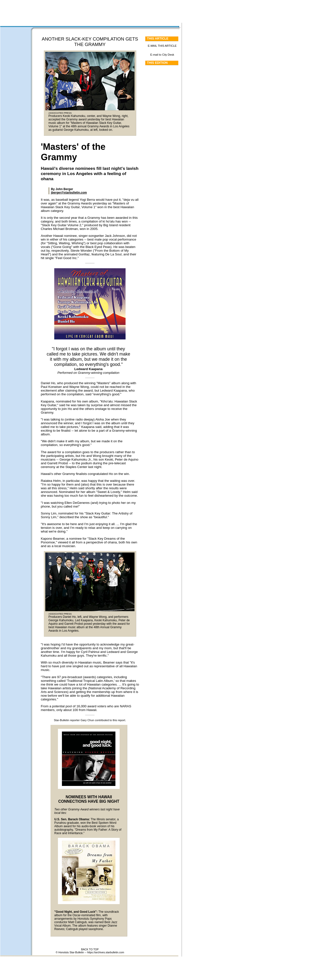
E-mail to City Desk (162, 55)
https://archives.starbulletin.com (106, 952)
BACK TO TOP (90, 949)
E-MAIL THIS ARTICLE (162, 46)
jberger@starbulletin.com (69, 193)
